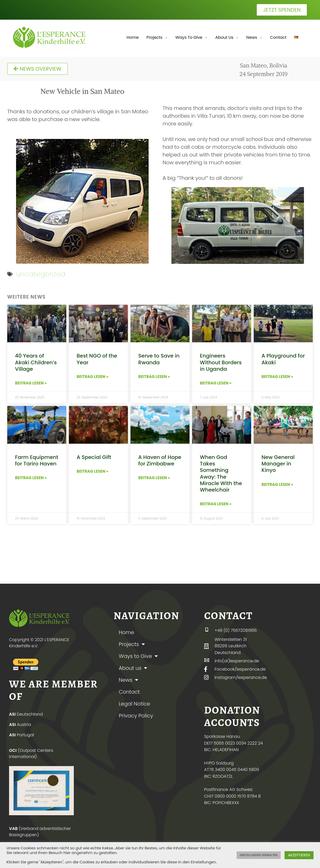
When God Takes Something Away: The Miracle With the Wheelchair (221, 473)
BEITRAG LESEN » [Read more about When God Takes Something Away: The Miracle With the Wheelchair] (216, 504)
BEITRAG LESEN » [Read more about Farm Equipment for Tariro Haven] (31, 478)
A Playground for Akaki (283, 359)
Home (126, 632)
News (129, 680)
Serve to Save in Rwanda (159, 359)
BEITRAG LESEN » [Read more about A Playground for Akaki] (277, 377)
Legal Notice (134, 704)
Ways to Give (138, 656)
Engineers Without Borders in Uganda (221, 362)
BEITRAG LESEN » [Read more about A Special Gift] (92, 471)
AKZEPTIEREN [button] (299, 855)
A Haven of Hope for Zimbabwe (160, 460)
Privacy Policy (136, 716)
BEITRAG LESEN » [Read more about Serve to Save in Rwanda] (154, 377)
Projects (132, 644)
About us (133, 668)
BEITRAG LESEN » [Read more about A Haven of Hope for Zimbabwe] (154, 478)
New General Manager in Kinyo (278, 464)
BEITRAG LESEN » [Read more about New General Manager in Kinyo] (277, 484)
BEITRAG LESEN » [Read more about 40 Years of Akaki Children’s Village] (31, 383)
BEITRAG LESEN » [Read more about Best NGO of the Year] (92, 377)
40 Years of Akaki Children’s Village (36, 362)
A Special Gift (94, 457)
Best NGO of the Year (97, 359)
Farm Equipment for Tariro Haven (37, 460)
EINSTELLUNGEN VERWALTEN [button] (259, 855)
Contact (129, 692)
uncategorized (41, 274)
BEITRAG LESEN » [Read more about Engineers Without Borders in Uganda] (216, 383)
